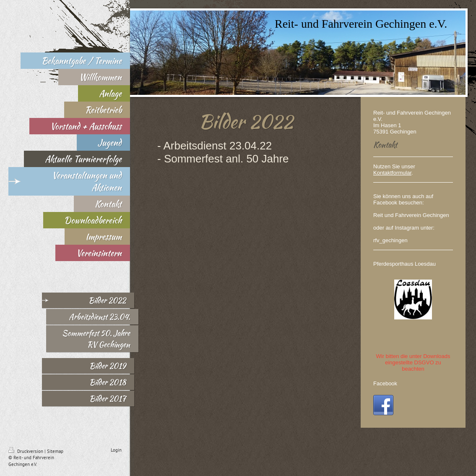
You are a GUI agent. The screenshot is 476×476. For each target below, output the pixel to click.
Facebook (385, 383)
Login (116, 450)
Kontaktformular (392, 173)
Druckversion (26, 451)
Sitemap (55, 451)
